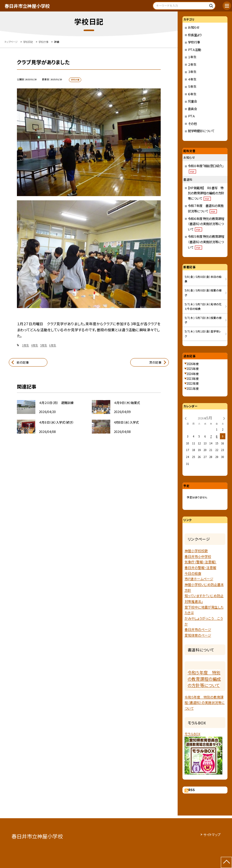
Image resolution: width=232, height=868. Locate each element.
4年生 (35, 345)
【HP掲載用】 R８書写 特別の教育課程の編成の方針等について (206, 193)
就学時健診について (201, 131)
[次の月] (224, 418)
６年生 (192, 94)
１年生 (192, 57)
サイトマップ (212, 835)
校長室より (195, 35)
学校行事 (194, 42)
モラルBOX (192, 734)
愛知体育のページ (198, 635)
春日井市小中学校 (198, 556)
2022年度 (193, 383)
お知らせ (194, 27)
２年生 (192, 64)
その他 (192, 124)
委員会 (192, 109)
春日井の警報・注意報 (200, 568)
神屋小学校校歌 (196, 551)
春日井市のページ (198, 629)
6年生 (53, 345)
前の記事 (23, 362)
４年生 (192, 79)
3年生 (26, 345)
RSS (192, 790)
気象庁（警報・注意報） (201, 562)
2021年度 (193, 389)
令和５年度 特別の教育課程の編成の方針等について (204, 679)
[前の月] (185, 418)
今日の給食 (193, 573)
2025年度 (193, 369)
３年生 (192, 72)
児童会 (192, 101)
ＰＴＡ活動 (194, 50)
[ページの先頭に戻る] (226, 862)
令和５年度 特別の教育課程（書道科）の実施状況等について (206, 242)
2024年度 (193, 374)
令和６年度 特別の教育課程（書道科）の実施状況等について (206, 224)
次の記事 (155, 362)
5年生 (44, 345)
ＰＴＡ (191, 116)
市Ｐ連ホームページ (199, 579)
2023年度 (193, 379)
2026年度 (193, 364)
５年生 (192, 86)
